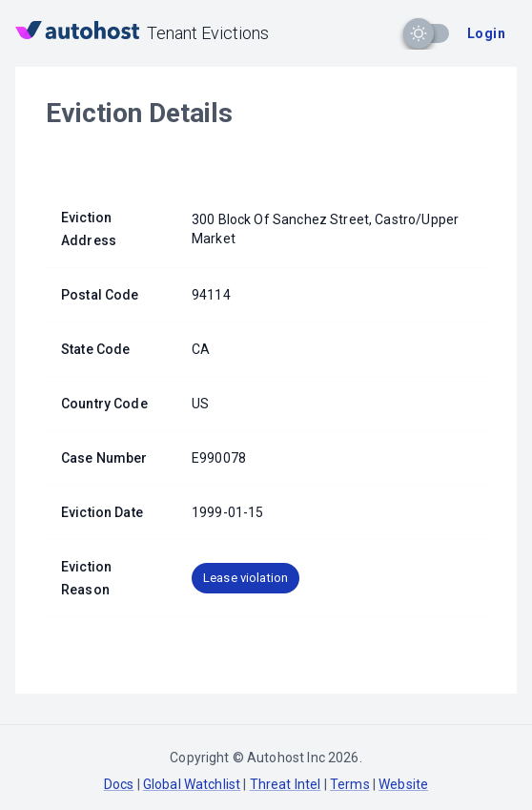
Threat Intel (286, 784)
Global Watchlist (192, 784)
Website (403, 784)
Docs (119, 784)
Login (486, 33)
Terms (350, 784)
